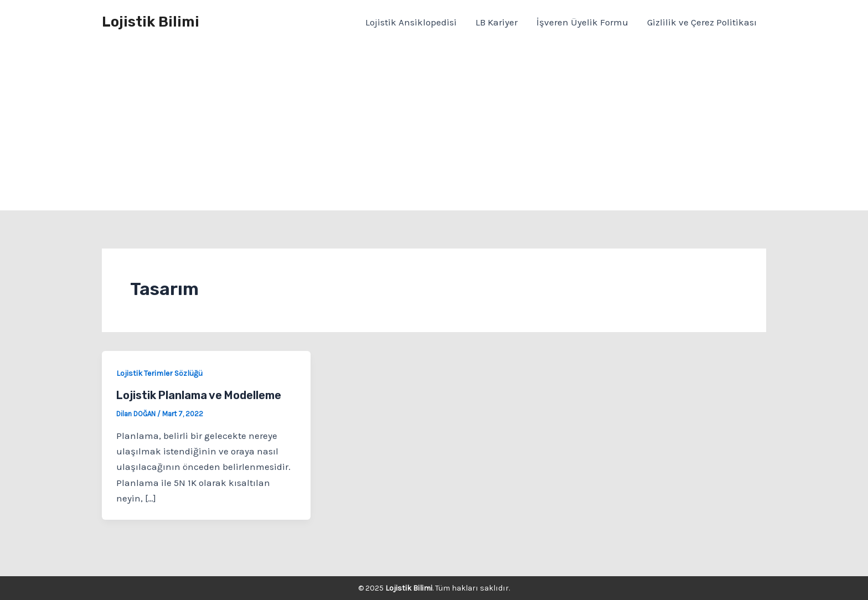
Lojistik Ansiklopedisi (411, 22)
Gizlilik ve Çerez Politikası (702, 22)
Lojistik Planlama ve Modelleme (199, 395)
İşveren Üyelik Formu (582, 22)
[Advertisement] (434, 127)
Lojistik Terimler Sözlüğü (159, 373)
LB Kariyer (497, 22)
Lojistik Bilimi (151, 22)
